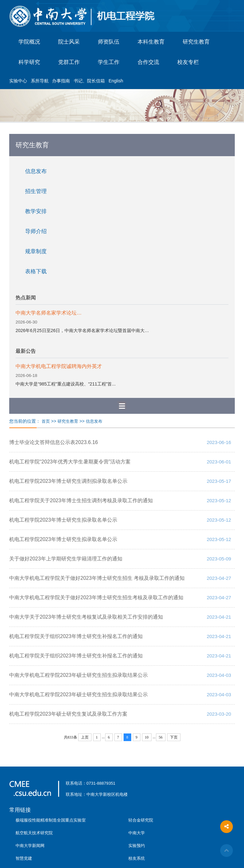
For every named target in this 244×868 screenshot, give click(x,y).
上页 (85, 737)
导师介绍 (36, 231)
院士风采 (69, 42)
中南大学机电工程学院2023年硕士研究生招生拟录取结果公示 (78, 675)
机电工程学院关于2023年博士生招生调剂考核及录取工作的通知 (81, 500)
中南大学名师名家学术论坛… (49, 313)
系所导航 (40, 81)
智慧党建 (24, 858)
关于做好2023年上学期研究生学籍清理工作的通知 (66, 559)
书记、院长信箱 (89, 81)
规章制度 (36, 251)
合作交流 (148, 62)
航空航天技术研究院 (34, 833)
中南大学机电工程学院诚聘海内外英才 (59, 366)
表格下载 (36, 271)
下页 (174, 737)
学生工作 (109, 62)
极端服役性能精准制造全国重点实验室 (51, 820)
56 (161, 737)
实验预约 (137, 846)
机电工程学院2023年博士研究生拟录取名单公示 (63, 520)
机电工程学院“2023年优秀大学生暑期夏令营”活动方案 (70, 462)
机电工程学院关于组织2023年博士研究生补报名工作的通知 (76, 636)
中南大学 (137, 833)
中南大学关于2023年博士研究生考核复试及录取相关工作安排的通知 (86, 617)
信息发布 (36, 171)
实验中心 (18, 81)
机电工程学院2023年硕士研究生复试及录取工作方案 (68, 714)
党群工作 (69, 62)
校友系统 (137, 858)
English (116, 81)
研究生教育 (196, 42)
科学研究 (29, 62)
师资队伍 (109, 42)
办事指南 (61, 81)
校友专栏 (188, 62)
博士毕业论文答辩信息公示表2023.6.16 (54, 442)
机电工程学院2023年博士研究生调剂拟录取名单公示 (68, 481)
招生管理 (36, 191)
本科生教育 (151, 42)
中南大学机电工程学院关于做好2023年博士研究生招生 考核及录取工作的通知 (97, 578)
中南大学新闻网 (30, 846)
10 (147, 737)
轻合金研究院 (141, 820)
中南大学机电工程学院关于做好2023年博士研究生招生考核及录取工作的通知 (96, 597)
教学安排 (36, 211)
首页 (46, 421)
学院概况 (29, 42)
